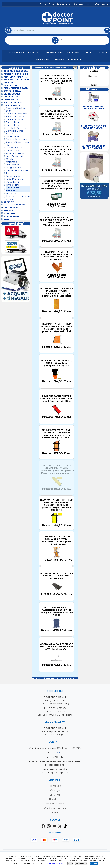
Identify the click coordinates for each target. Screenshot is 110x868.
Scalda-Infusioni (14, 176)
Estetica (9, 202)
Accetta (94, 863)
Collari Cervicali (14, 136)
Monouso (9, 213)
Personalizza (81, 863)
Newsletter (54, 53)
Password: (94, 76)
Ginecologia (11, 208)
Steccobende (13, 182)
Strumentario (12, 216)
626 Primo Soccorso (16, 71)
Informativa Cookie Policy (55, 863)
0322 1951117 (57, 752)
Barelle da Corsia (15, 119)
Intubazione (12, 151)
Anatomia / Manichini (16, 77)
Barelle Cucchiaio (15, 117)
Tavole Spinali (13, 185)
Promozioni (16, 53)
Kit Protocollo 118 (15, 153)
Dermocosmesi (12, 94)
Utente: (94, 71)
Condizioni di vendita (49, 60)
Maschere (11, 159)
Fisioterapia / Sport (16, 205)
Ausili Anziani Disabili (16, 88)
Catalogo (35, 53)
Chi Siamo (74, 53)
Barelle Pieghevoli (15, 122)
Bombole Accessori (16, 128)
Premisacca (12, 173)
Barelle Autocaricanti (17, 114)
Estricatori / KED (14, 148)
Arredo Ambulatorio (16, 80)
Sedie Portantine (15, 179)
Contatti (75, 60)
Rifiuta (70, 863)
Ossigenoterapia (15, 168)
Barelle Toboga (14, 125)
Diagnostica (11, 97)
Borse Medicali (13, 91)
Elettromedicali (14, 103)
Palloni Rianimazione (17, 170)
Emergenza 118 (12, 105)
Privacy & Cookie (96, 53)
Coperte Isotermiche (17, 139)
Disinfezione (11, 100)
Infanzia (9, 211)
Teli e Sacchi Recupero (13, 189)
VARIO (7, 219)
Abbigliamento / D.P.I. (16, 74)
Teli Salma (11, 193)
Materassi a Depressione (13, 163)
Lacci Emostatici (14, 156)
